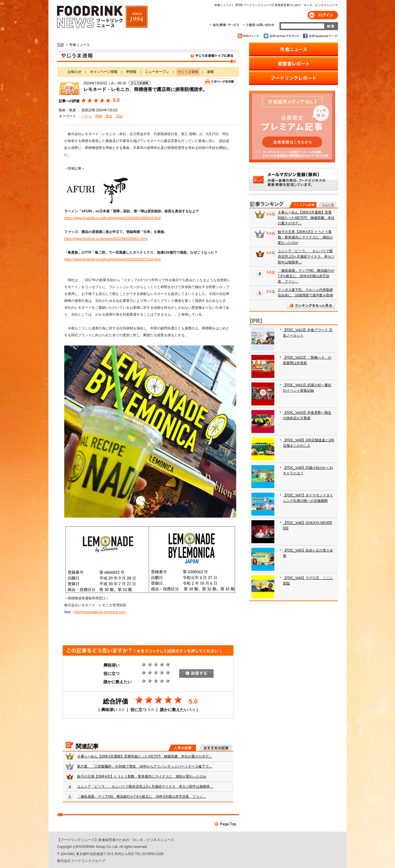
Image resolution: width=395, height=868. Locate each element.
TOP (60, 45)
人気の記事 (182, 748)
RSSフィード (249, 36)
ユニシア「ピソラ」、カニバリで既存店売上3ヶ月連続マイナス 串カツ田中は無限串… (145, 787)
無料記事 (327, 205)
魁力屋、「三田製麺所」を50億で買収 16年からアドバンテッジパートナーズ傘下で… (145, 766)
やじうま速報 (148, 57)
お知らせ (75, 72)
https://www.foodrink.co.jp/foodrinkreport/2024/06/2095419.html (112, 218)
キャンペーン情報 (104, 72)
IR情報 (131, 72)
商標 (99, 116)
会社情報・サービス (226, 25)
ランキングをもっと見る (311, 305)
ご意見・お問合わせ (259, 25)
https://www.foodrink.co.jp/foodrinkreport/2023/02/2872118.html (112, 259)
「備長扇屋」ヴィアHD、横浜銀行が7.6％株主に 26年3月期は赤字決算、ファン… (142, 797)
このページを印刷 (219, 82)
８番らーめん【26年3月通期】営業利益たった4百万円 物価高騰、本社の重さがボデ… (145, 756)
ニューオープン (157, 72)
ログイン (323, 15)
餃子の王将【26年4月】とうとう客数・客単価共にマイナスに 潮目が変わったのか (142, 776)
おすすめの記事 (215, 748)
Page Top (226, 824)
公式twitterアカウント (282, 36)
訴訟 (119, 116)
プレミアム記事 (303, 205)
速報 (210, 72)
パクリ (87, 116)
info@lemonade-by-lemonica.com (100, 612)
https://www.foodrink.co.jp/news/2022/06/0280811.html (106, 239)
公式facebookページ (320, 36)
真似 (109, 116)
